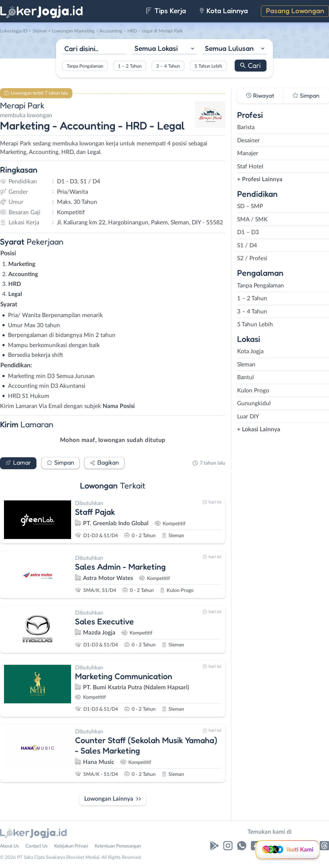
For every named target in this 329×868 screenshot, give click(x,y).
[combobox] (164, 49)
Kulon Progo (253, 391)
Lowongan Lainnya (109, 799)
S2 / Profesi (252, 258)
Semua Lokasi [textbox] (156, 48)
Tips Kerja (166, 11)
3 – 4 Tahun (168, 66)
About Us (9, 846)
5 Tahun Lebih (208, 66)
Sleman (246, 365)
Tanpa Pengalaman (85, 66)
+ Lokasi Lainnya (259, 430)
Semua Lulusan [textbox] (229, 48)
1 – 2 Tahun (130, 66)
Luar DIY (248, 417)
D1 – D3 (248, 232)
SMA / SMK (252, 220)
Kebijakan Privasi (71, 846)
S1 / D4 (247, 246)
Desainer (248, 141)
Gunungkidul (254, 404)
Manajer (248, 153)
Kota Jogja (250, 352)
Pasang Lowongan (295, 11)
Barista (246, 127)
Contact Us (37, 846)
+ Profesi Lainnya (260, 180)
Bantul (245, 378)
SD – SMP (250, 206)
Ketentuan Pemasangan (118, 846)
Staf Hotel (250, 167)
